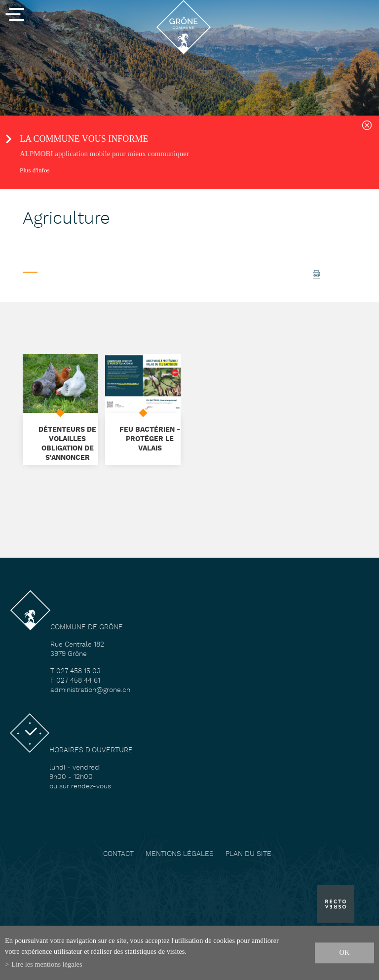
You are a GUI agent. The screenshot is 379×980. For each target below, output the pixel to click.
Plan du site (248, 854)
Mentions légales (180, 854)
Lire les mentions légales (47, 964)
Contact (118, 854)
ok (345, 952)
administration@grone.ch (90, 690)
